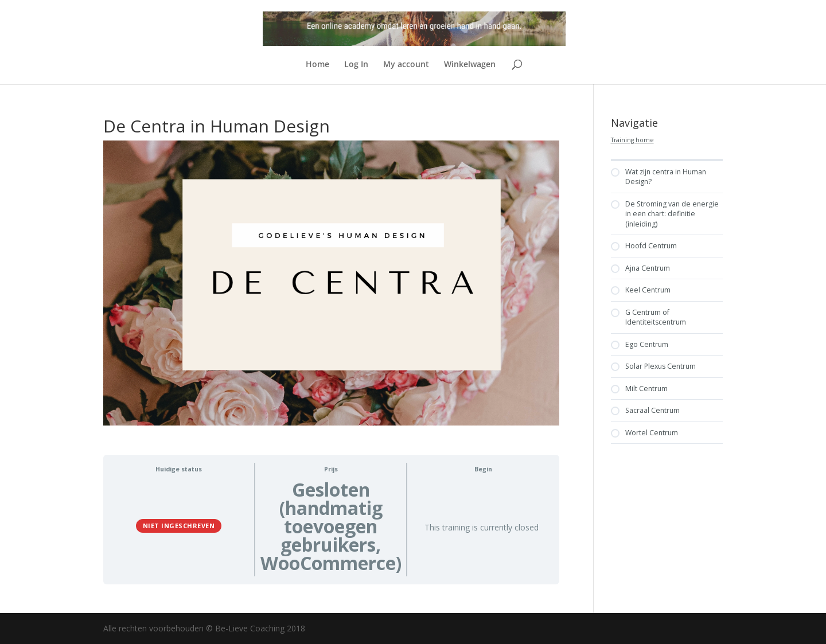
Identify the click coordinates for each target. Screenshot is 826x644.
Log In (356, 65)
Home (317, 65)
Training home (632, 140)
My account (406, 65)
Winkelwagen (470, 65)
